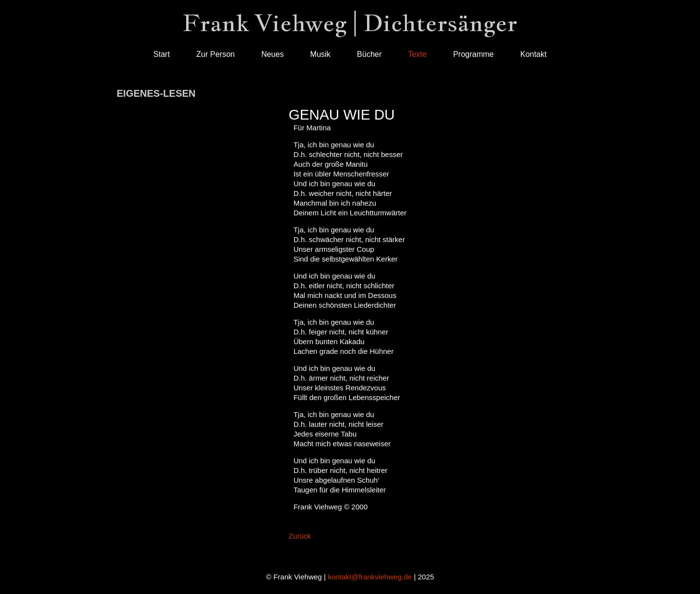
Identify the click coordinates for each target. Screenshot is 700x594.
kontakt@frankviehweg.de (370, 577)
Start (162, 54)
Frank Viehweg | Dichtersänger (350, 23)
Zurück (300, 536)
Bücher (369, 54)
